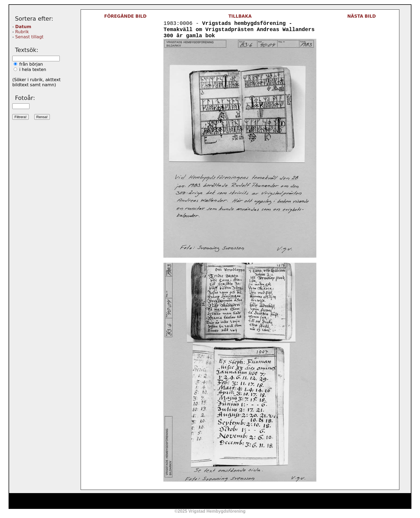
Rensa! (42, 117)
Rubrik (22, 32)
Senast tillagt (29, 37)
